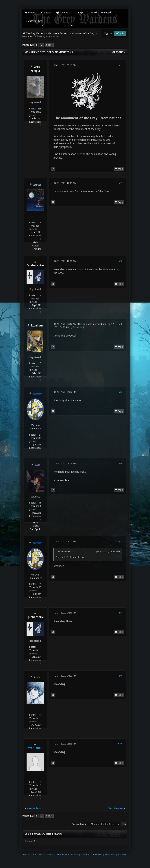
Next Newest (116, 808)
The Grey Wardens (35, 33)
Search (46, 13)
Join (120, 33)
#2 (120, 183)
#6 (120, 463)
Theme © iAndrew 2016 (66, 855)
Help (79, 13)
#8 (120, 613)
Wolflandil (35, 748)
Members (63, 13)
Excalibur (78, 327)
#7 (120, 541)
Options (119, 52)
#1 (120, 65)
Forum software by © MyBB (37, 855)
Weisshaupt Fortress (58, 33)
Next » (49, 45)
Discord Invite (34, 21)
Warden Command (99, 13)
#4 (120, 324)
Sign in (108, 33)
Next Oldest (34, 808)
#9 (120, 676)
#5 (120, 392)
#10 (119, 744)
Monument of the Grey (83, 33)
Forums (30, 13)
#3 (120, 261)
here (79, 154)
